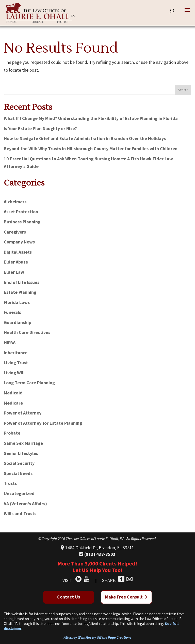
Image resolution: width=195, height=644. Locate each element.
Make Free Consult (126, 597)
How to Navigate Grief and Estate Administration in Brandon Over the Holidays (85, 138)
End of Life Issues (22, 282)
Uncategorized (19, 493)
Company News (19, 242)
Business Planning (22, 222)
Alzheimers (15, 202)
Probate (12, 433)
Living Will (14, 373)
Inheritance (16, 353)
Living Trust (16, 363)
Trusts (10, 483)
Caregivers (15, 232)
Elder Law (14, 272)
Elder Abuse (16, 262)
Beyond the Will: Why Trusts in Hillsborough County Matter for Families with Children (91, 149)
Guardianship (18, 322)
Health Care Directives (27, 332)
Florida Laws (17, 302)
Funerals (12, 312)
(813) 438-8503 (97, 554)
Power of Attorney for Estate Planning (43, 423)
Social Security (19, 463)
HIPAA (10, 342)
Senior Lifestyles (21, 453)
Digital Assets (18, 252)
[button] (187, 13)
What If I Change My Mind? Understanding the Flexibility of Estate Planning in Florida (91, 118)
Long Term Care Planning (29, 383)
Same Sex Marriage (23, 443)
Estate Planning (20, 292)
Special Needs (18, 473)
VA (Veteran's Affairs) (25, 504)
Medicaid (13, 393)
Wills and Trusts (20, 513)
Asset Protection (21, 212)
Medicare (13, 403)
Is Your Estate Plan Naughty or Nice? (40, 128)
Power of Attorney (23, 413)
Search (183, 90)
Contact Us (69, 597)
